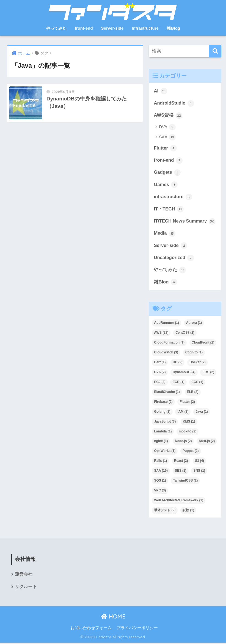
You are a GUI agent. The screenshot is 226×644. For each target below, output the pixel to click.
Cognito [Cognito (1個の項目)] (194, 354)
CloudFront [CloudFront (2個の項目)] (203, 344)
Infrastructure (145, 28)
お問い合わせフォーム (91, 629)
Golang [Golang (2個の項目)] (162, 413)
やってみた (56, 28)
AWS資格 (168, 116)
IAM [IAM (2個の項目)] (183, 413)
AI (160, 91)
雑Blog (173, 28)
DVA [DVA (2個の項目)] (160, 373)
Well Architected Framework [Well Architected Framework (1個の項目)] (179, 502)
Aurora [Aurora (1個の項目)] (194, 324)
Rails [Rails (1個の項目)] (160, 462)
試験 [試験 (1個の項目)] (188, 511)
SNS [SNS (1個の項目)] (199, 472)
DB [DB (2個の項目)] (177, 364)
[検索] (215, 51)
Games (166, 185)
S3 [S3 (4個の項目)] (199, 462)
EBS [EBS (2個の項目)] (208, 373)
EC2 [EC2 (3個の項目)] (160, 383)
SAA (167, 137)
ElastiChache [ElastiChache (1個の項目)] (167, 393)
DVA (167, 127)
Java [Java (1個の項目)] (202, 413)
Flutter (165, 148)
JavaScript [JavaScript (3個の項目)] (165, 423)
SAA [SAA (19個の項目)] (161, 472)
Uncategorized (174, 259)
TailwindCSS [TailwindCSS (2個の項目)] (185, 482)
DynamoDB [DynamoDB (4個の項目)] (184, 373)
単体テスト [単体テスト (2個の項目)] (165, 511)
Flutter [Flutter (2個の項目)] (187, 403)
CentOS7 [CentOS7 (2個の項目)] (185, 334)
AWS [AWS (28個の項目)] (161, 334)
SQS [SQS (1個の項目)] (160, 482)
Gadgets (167, 173)
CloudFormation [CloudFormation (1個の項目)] (169, 344)
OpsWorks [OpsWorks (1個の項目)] (165, 452)
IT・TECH (169, 210)
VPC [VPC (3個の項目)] (160, 492)
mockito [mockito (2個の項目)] (188, 432)
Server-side (112, 28)
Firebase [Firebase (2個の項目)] (163, 403)
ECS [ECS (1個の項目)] (197, 383)
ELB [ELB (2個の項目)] (193, 393)
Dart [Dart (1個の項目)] (160, 364)
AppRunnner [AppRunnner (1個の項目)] (166, 324)
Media (165, 234)
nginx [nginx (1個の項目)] (161, 442)
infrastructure (173, 198)
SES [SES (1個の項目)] (181, 472)
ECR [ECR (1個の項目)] (178, 383)
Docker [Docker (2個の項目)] (198, 364)
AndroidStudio (174, 103)
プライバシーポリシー (137, 629)
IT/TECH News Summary (185, 222)
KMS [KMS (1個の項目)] (189, 423)
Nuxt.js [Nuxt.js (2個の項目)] (207, 442)
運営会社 (24, 576)
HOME (113, 618)
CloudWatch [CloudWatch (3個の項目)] (166, 354)
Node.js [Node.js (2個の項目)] (183, 442)
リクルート (26, 588)
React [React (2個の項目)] (181, 462)
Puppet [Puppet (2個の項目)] (191, 452)
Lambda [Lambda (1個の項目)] (163, 432)
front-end (84, 28)
